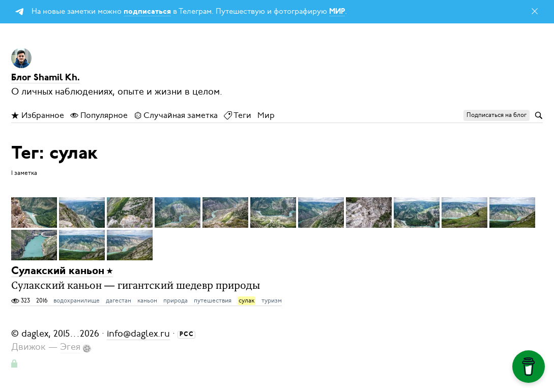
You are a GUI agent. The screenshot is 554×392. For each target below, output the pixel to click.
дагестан (119, 300)
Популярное (99, 115)
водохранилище (77, 300)
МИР (337, 12)
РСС (187, 335)
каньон (147, 300)
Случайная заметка (176, 115)
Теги (238, 115)
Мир (266, 115)
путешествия (213, 300)
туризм (272, 300)
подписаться (147, 12)
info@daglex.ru (138, 334)
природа (176, 300)
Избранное (38, 115)
